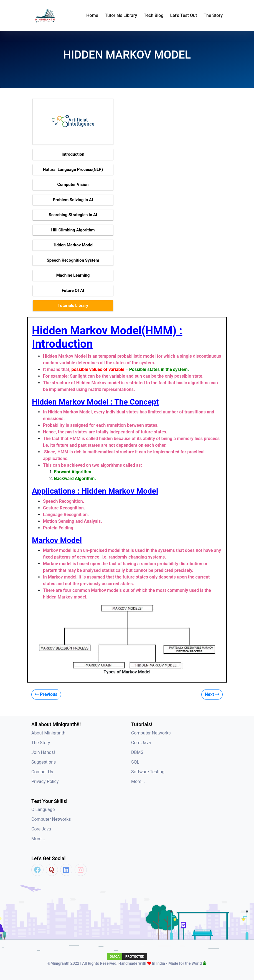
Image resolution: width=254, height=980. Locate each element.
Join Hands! (43, 752)
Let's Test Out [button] (184, 15)
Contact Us (42, 772)
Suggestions (44, 762)
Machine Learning (73, 275)
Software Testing (148, 772)
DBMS (137, 752)
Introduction (73, 154)
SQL (135, 762)
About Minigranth (48, 733)
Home (92, 15)
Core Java (141, 743)
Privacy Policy (45, 781)
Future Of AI (73, 291)
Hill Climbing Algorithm (73, 230)
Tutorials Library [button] (121, 15)
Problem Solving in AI (73, 200)
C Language (43, 809)
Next (212, 694)
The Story (213, 15)
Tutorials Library (73, 305)
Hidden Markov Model (73, 245)
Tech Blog (153, 15)
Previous (46, 694)
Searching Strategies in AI (73, 215)
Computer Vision (73, 185)
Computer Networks (151, 733)
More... (138, 781)
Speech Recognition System (73, 260)
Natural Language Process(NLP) (73, 170)
